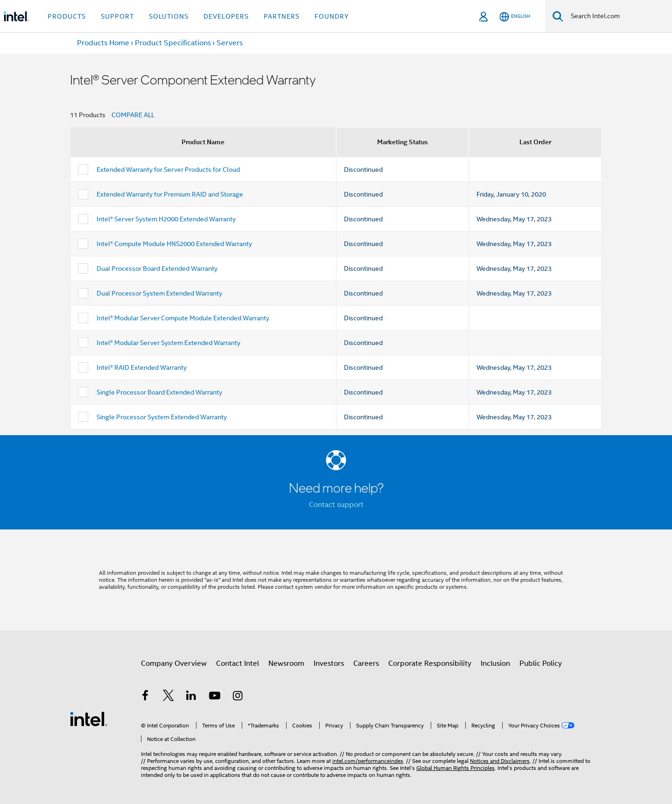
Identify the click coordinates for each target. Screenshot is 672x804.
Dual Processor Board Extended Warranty (157, 268)
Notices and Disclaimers (500, 761)
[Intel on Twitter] (168, 697)
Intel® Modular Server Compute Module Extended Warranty (183, 318)
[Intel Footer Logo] (89, 719)
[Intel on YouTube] (215, 697)
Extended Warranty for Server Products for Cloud (168, 169)
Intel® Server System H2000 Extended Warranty (166, 219)
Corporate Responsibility (430, 663)
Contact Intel (238, 663)
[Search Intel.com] (618, 16)
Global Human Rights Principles (455, 768)
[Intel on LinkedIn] (191, 697)
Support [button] (117, 16)
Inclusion (495, 663)
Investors (329, 663)
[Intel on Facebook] (145, 697)
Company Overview (174, 663)
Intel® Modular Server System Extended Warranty (168, 343)
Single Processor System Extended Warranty (162, 417)
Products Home (103, 43)
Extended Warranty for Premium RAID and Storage (170, 194)
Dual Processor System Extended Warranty (159, 293)
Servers (230, 43)
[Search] (558, 16)
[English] (515, 17)
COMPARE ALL (133, 115)
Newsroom (286, 663)
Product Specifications (173, 43)
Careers (366, 663)
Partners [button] (282, 16)
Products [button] (67, 16)
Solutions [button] (169, 16)
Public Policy (541, 663)
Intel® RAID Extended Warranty (142, 367)
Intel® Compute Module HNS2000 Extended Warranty (174, 244)
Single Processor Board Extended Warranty (159, 392)
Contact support (336, 505)
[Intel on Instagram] (238, 697)
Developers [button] (226, 16)
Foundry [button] (332, 16)
